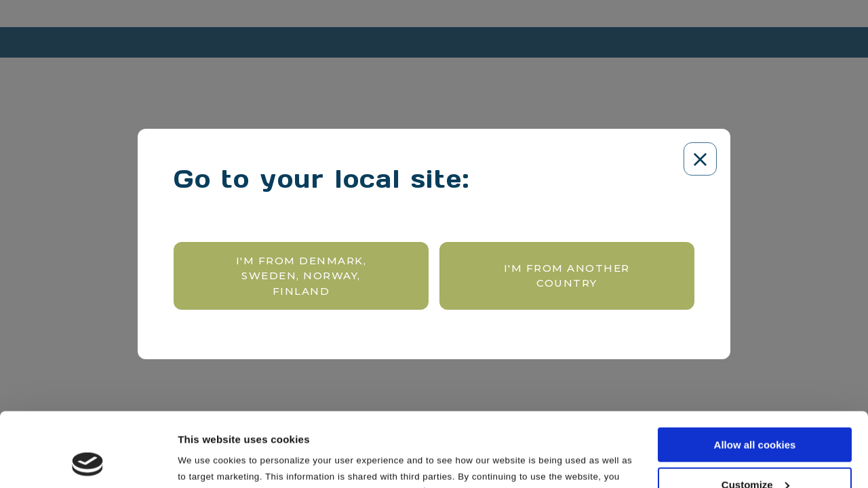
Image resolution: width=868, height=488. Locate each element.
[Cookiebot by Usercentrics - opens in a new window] (88, 462)
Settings (198, 460)
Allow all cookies (755, 375)
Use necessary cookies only (755, 454)
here (435, 422)
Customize (755, 415)
